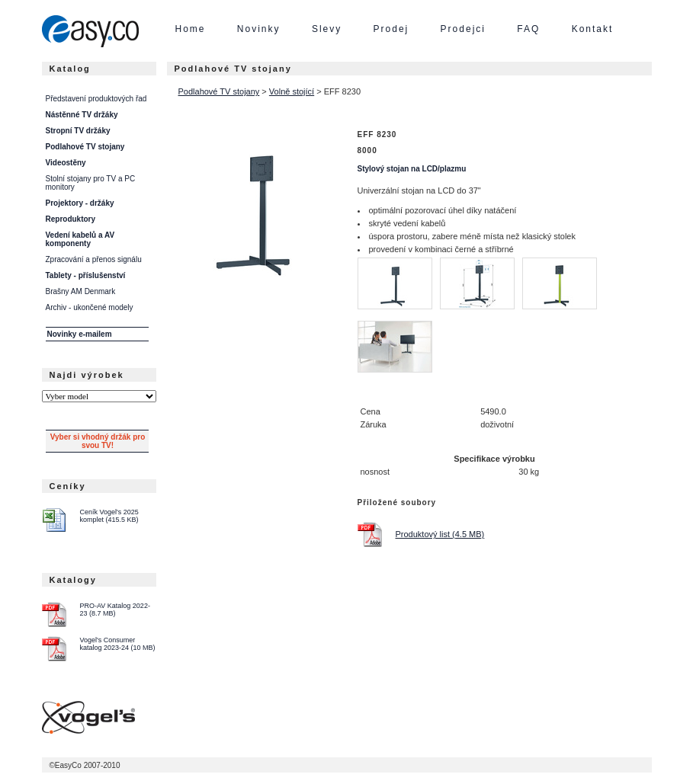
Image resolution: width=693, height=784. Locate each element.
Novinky (259, 29)
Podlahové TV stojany (219, 91)
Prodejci (463, 29)
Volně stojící (292, 91)
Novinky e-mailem (80, 334)
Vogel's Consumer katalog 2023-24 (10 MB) (118, 644)
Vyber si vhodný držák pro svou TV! (98, 441)
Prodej (391, 29)
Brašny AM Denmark (81, 291)
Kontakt (593, 29)
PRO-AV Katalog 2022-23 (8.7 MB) (115, 610)
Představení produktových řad (96, 99)
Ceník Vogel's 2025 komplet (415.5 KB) (109, 516)
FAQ (528, 29)
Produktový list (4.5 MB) (440, 534)
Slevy (327, 29)
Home (191, 29)
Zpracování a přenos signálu (94, 259)
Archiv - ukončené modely (90, 307)
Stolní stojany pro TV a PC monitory (91, 183)
